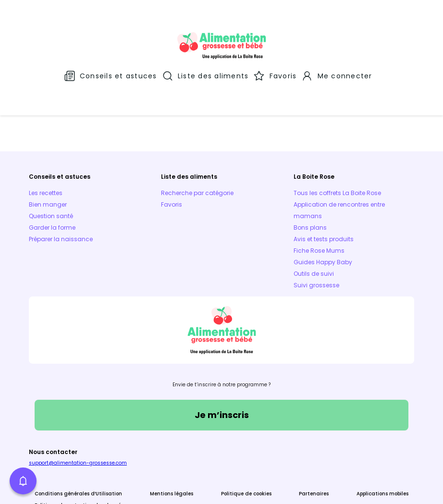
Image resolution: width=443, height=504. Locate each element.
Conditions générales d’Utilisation (78, 441)
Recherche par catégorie (197, 140)
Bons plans (310, 175)
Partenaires (314, 441)
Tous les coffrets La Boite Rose (337, 140)
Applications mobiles (382, 441)
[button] (23, 481)
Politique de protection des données (80, 452)
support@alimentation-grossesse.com (78, 410)
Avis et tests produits (324, 186)
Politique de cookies (246, 441)
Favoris (172, 152)
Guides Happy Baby (323, 209)
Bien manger (48, 152)
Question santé (51, 163)
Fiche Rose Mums (319, 198)
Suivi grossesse (316, 232)
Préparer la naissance (61, 186)
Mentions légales (172, 441)
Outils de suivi (314, 221)
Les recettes (46, 140)
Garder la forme (52, 175)
